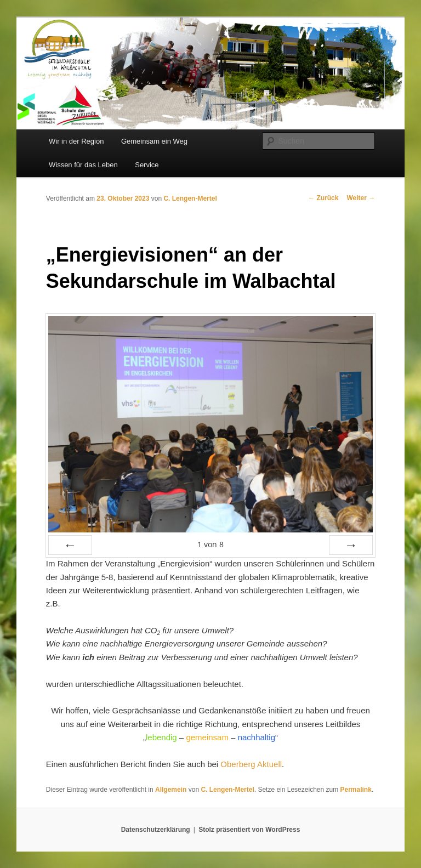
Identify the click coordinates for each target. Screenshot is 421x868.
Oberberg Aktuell (251, 764)
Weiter (361, 198)
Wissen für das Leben (83, 165)
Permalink (356, 790)
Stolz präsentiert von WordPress (249, 830)
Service (147, 165)
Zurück (323, 198)
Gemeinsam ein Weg (154, 141)
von (210, 544)
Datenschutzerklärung (156, 830)
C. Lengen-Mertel (190, 198)
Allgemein (171, 790)
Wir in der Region (76, 141)
